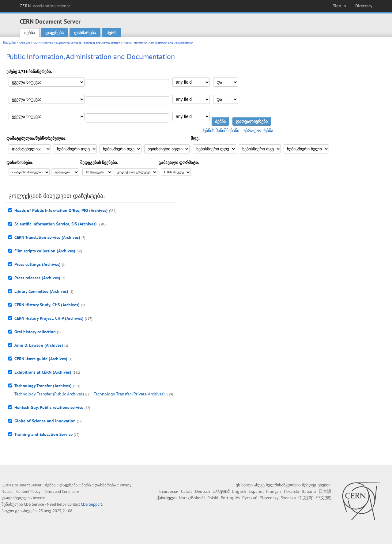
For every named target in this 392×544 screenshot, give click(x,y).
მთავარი (9, 43)
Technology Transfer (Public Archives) (49, 394)
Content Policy (28, 491)
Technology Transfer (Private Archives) (129, 394)
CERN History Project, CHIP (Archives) (49, 318)
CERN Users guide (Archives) (41, 359)
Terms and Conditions (62, 491)
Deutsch (203, 491)
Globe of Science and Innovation (45, 421)
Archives (24, 43)
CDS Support (91, 504)
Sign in (339, 6)
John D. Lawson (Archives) (39, 345)
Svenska (288, 498)
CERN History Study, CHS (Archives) (47, 305)
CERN (45, 6)
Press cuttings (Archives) (38, 264)
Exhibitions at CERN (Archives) (43, 372)
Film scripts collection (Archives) (45, 251)
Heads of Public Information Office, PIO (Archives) (61, 210)
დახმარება (85, 33)
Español (256, 491)
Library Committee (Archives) (41, 291)
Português (230, 498)
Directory (364, 6)
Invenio (39, 498)
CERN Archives (43, 43)
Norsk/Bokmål (192, 498)
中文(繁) (324, 498)
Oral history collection (35, 332)
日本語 (325, 491)
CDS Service (34, 504)
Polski (213, 498)
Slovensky (269, 498)
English (239, 491)
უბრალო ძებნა (258, 130)
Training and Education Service (43, 434)
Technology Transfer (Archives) (43, 386)
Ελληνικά (221, 491)
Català (187, 491)
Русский (250, 498)
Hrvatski (292, 491)
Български (169, 491)
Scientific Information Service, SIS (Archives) (56, 224)
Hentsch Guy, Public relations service (49, 407)
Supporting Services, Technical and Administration (88, 43)
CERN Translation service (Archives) (47, 237)
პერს (111, 33)
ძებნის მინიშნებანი (220, 130)
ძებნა (30, 33)
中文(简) (306, 498)
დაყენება (55, 33)
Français (274, 491)
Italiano (309, 491)
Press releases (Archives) (37, 278)
